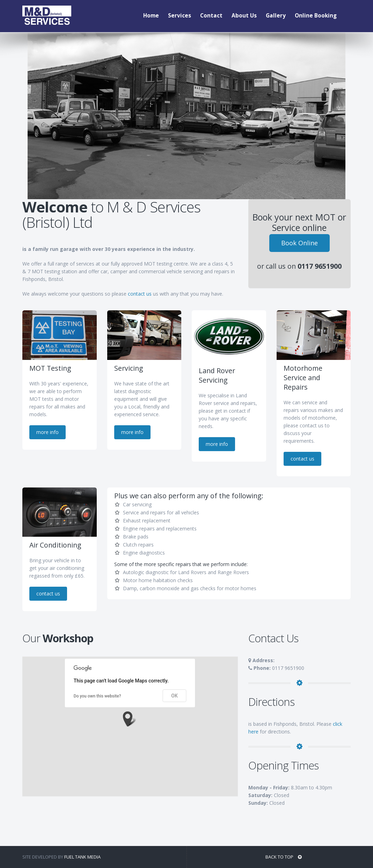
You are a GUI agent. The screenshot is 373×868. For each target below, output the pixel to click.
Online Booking (316, 16)
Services (180, 16)
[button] (130, 719)
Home (151, 16)
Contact (211, 16)
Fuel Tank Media (82, 857)
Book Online (299, 241)
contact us (140, 294)
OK (174, 696)
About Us (244, 16)
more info (47, 432)
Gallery (276, 16)
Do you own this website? (97, 696)
